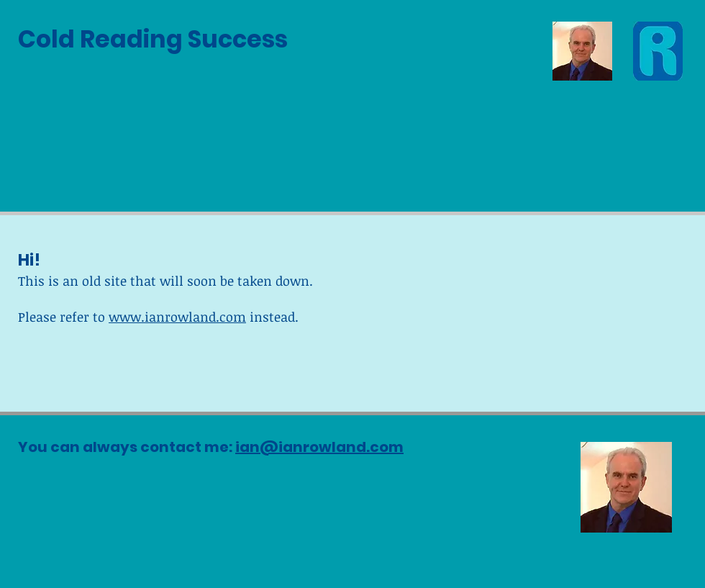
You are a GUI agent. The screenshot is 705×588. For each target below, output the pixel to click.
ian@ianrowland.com (319, 447)
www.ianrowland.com (177, 317)
